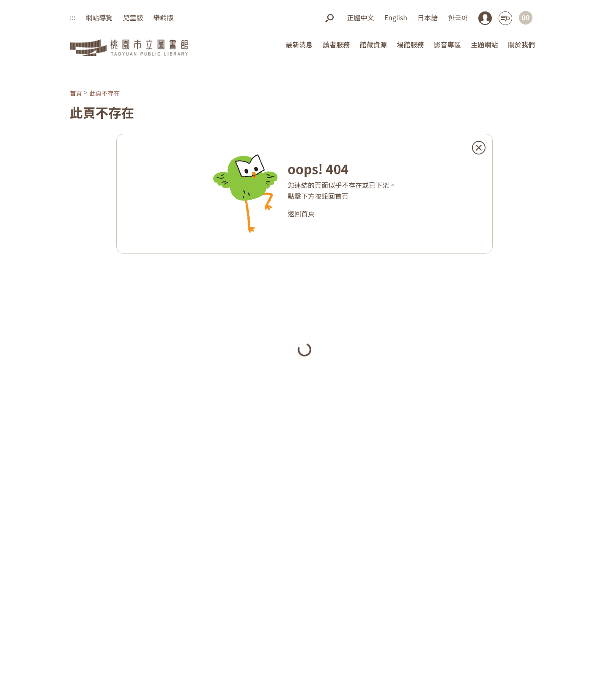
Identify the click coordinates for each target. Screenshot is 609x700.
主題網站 (484, 44)
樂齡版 (163, 17)
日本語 (428, 17)
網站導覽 (99, 17)
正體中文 (361, 17)
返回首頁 (301, 213)
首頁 (76, 93)
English (396, 17)
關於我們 (521, 44)
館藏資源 (373, 44)
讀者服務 (336, 44)
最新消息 (299, 44)
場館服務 (410, 44)
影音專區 (447, 44)
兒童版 (133, 17)
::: (73, 17)
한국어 (458, 17)
